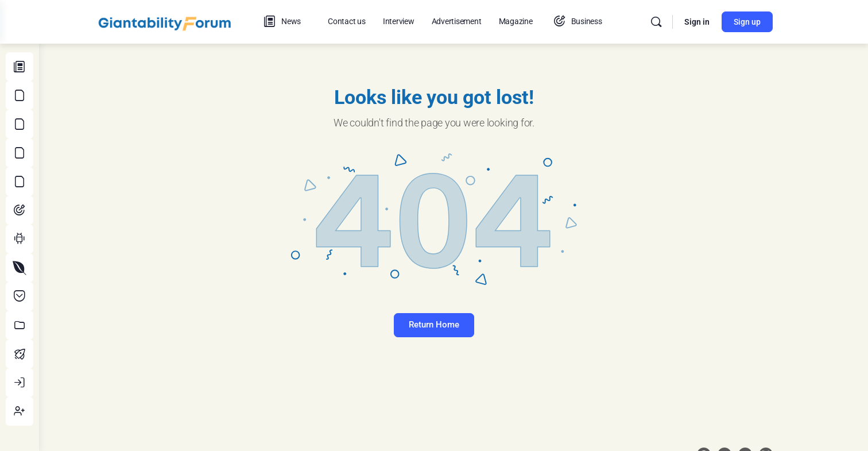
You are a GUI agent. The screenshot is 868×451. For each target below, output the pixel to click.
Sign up (767, 22)
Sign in (716, 22)
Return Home (454, 325)
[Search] (676, 22)
